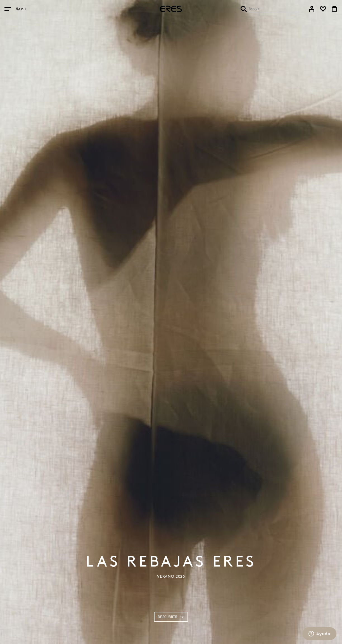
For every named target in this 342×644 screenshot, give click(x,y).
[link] (312, 9)
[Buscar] (270, 9)
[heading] (171, 9)
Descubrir (171, 617)
